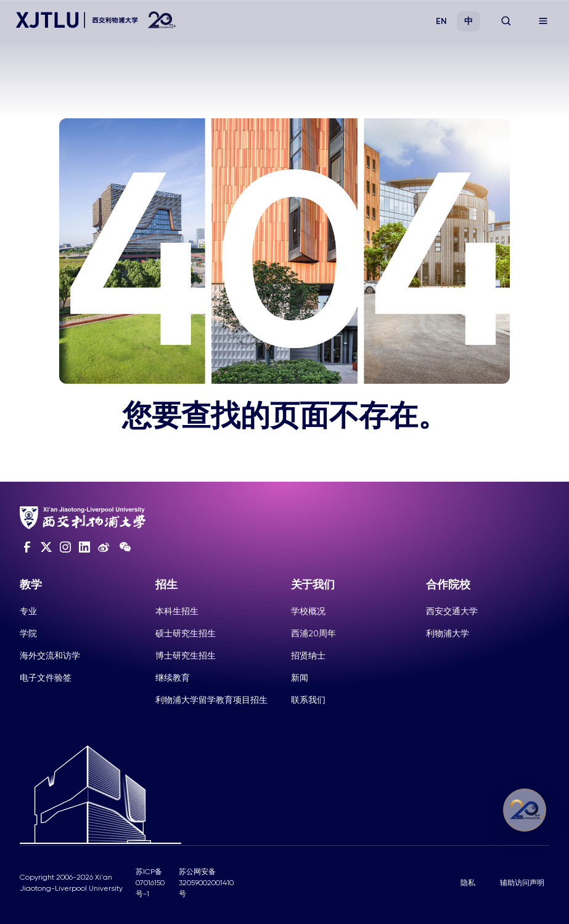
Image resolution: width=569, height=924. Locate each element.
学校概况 (308, 611)
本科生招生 (177, 611)
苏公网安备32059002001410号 (206, 883)
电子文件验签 (46, 678)
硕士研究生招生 (186, 633)
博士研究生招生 (186, 655)
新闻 (300, 678)
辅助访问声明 (522, 883)
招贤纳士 (308, 655)
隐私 (468, 883)
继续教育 (173, 678)
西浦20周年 (313, 633)
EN (441, 21)
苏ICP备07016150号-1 (150, 883)
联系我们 (308, 700)
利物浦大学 (448, 633)
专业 (28, 611)
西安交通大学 (452, 611)
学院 (28, 633)
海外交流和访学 (50, 655)
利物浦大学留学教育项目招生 (211, 700)
